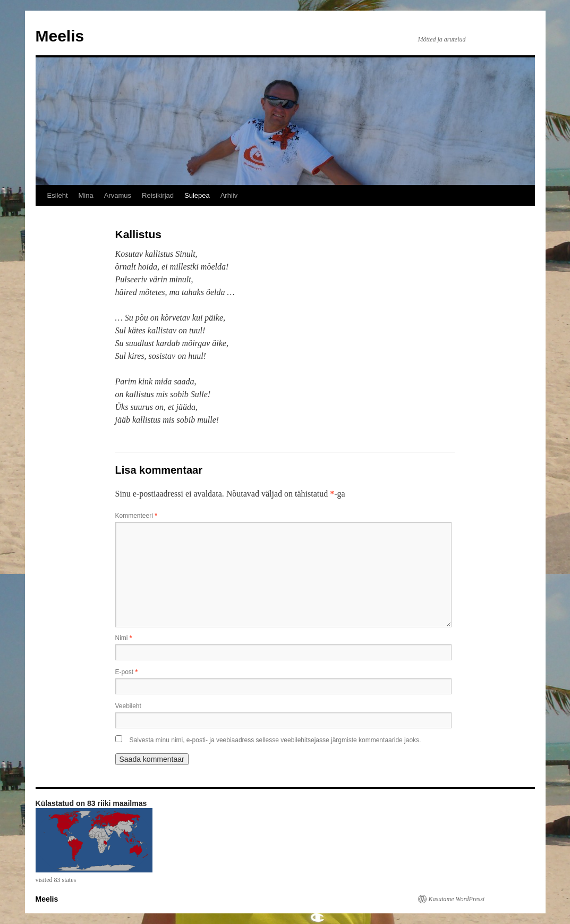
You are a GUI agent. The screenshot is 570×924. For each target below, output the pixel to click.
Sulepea (197, 195)
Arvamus (118, 195)
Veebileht (128, 706)
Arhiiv (229, 195)
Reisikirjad (158, 195)
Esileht (58, 195)
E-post (127, 672)
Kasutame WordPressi (457, 899)
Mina (86, 195)
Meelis (60, 36)
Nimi (124, 638)
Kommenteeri (136, 516)
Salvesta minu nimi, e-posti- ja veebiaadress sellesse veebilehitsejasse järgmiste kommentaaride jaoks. (275, 740)
